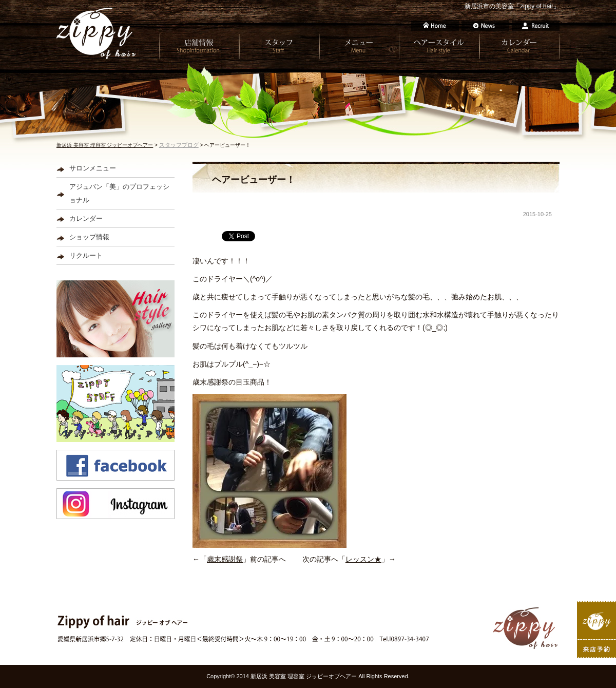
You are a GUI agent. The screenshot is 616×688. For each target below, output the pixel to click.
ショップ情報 (89, 237)
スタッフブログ (179, 145)
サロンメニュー (93, 168)
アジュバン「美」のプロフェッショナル (119, 193)
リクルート (86, 255)
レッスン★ (363, 559)
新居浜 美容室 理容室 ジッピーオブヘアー (105, 145)
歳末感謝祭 (225, 559)
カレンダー (86, 218)
